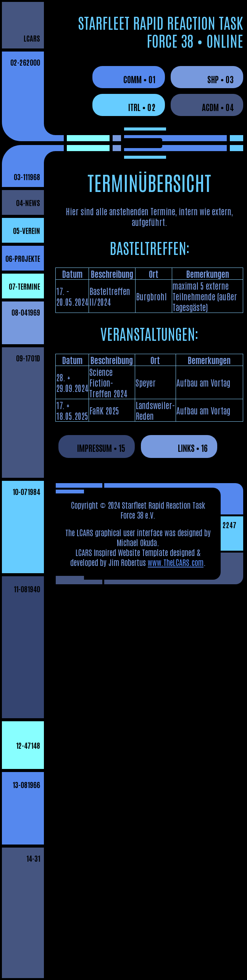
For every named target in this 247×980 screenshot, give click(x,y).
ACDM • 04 (218, 107)
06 (23, 258)
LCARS (32, 38)
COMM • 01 (139, 79)
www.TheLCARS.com (176, 562)
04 (28, 202)
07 (24, 286)
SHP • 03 (220, 79)
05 (27, 230)
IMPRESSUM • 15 (101, 448)
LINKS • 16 (193, 448)
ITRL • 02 (142, 107)
